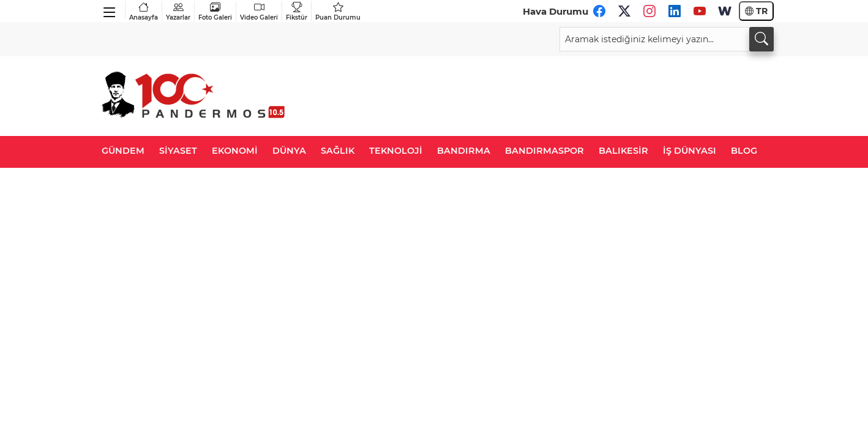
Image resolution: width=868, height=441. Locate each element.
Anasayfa (144, 11)
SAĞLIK (338, 151)
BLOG (744, 151)
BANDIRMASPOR (544, 151)
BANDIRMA (464, 151)
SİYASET (178, 151)
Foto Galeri (215, 11)
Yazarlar (178, 11)
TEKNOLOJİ (396, 151)
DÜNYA (289, 151)
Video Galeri (259, 11)
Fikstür (297, 11)
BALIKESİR (623, 151)
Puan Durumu (338, 11)
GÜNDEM (123, 151)
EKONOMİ (235, 151)
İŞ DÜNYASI (690, 151)
